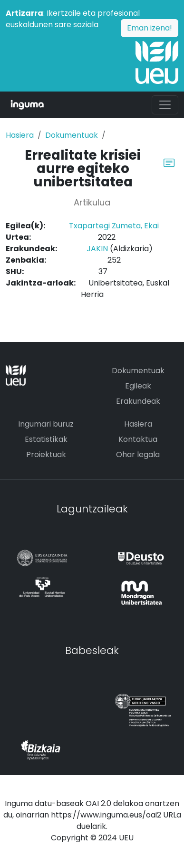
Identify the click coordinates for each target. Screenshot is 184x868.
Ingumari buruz (46, 424)
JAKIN (97, 249)
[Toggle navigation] (165, 105)
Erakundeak (138, 401)
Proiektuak (46, 454)
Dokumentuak (72, 135)
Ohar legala (138, 454)
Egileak (138, 386)
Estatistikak (46, 439)
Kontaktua (138, 439)
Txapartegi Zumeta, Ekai (114, 226)
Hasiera (20, 135)
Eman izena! (150, 28)
